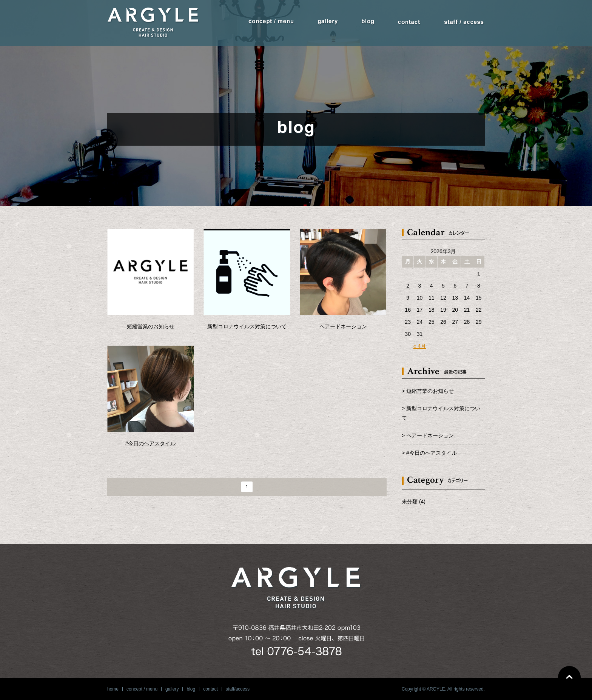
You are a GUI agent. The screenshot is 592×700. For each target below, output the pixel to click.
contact (210, 689)
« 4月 (420, 346)
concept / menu (142, 689)
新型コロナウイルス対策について (247, 326)
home (113, 689)
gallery (172, 689)
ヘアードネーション (343, 326)
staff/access (238, 689)
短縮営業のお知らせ (151, 326)
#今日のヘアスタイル (151, 443)
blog (191, 689)
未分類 (410, 502)
